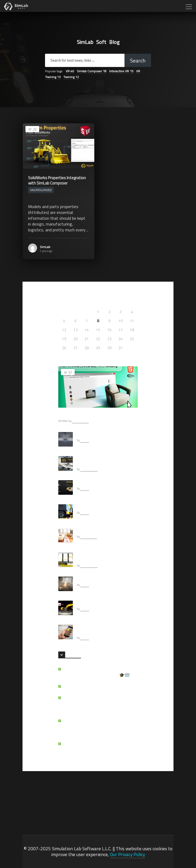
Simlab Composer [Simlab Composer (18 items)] (92, 71)
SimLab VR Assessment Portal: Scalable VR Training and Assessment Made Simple (99, 727)
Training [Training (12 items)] (71, 77)
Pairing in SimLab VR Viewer (98, 483)
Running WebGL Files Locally (84, 415)
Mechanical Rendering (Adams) (100, 507)
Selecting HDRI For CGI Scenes (100, 434)
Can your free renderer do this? (100, 531)
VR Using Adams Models (95, 603)
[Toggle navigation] (188, 6)
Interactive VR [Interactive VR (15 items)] (121, 71)
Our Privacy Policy (127, 854)
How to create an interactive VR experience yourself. (101, 461)
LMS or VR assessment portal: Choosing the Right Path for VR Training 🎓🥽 (100, 672)
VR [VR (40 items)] (70, 71)
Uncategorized (41, 190)
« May (63, 355)
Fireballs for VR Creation (95, 579)
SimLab (45, 247)
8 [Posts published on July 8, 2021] (98, 321)
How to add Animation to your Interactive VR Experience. (99, 557)
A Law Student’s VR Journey (89, 686)
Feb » (75, 355)
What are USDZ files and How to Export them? (106, 629)
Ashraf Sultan (80, 421)
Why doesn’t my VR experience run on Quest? (97, 747)
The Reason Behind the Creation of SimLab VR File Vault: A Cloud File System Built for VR (101, 704)
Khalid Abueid (89, 469)
